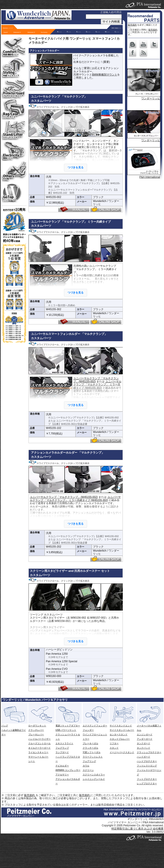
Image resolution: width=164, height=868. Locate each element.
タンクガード (143, 743)
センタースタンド (119, 735)
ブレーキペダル (90, 743)
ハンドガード (143, 757)
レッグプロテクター (147, 783)
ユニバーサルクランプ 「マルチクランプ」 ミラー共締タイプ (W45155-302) (97, 385)
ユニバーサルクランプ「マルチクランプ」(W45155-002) (64, 497)
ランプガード (62, 752)
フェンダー (88, 730)
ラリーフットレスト (93, 757)
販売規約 (132, 25)
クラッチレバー (36, 730)
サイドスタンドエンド (121, 726)
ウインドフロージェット (95, 735)
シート (32, 761)
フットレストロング (147, 766)
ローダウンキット (37, 726)
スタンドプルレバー (120, 739)
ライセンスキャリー (38, 752)
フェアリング (89, 761)
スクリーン (88, 770)
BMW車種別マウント (105, 75)
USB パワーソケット (66, 730)
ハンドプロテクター (147, 761)
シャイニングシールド (94, 779)
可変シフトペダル (92, 752)
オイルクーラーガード (39, 748)
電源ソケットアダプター (68, 726)
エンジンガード (145, 735)
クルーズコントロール (39, 743)
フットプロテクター (147, 779)
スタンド (114, 748)
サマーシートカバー (38, 757)
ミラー (86, 739)
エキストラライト (64, 743)
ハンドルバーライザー (39, 739)
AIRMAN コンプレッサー (68, 770)
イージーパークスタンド (122, 752)
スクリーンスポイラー (94, 775)
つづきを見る (76, 167)
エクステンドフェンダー (95, 726)
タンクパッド (143, 748)
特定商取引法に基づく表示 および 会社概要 (138, 829)
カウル (86, 766)
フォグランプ (62, 748)
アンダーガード (145, 739)
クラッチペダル (90, 748)
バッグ (5, 726)
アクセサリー (62, 775)
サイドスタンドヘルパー (122, 730)
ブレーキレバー (36, 735)
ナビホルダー (62, 766)
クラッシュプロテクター (149, 752)
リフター (114, 743)
